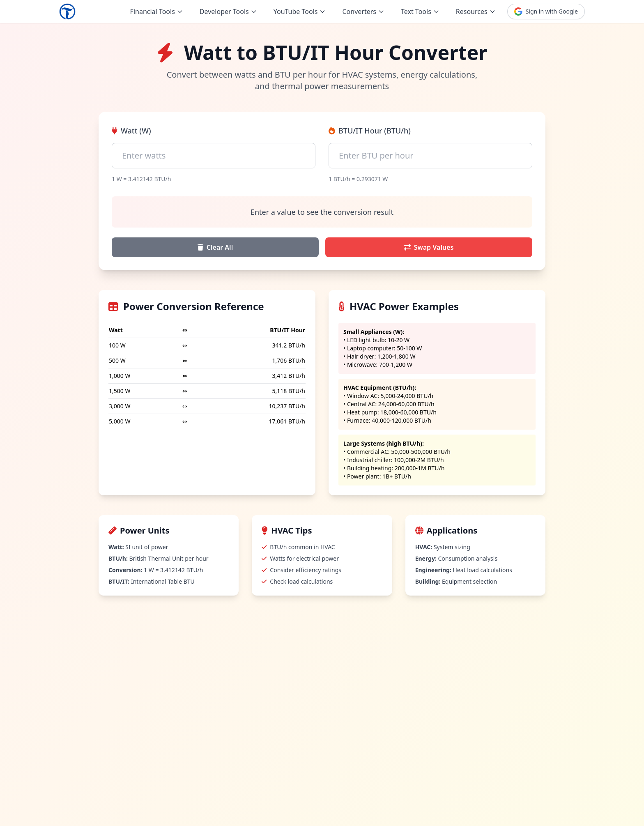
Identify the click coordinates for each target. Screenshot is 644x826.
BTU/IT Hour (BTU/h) (370, 131)
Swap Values (429, 247)
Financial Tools (157, 12)
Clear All (215, 247)
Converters (363, 12)
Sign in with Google (546, 12)
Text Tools (420, 12)
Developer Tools (228, 12)
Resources (476, 12)
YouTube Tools (300, 12)
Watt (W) (131, 131)
